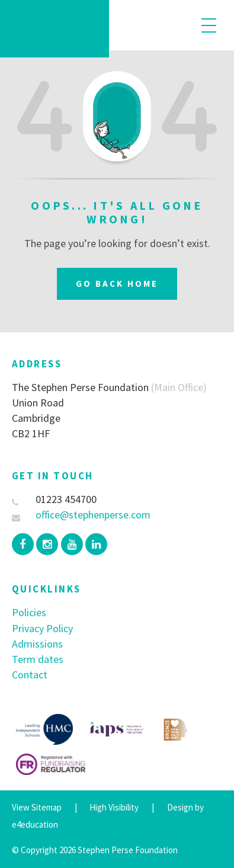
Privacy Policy (42, 628)
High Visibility (114, 807)
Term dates (38, 659)
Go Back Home (117, 284)
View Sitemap (37, 807)
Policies (29, 612)
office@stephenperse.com (81, 515)
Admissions (37, 644)
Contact (30, 675)
